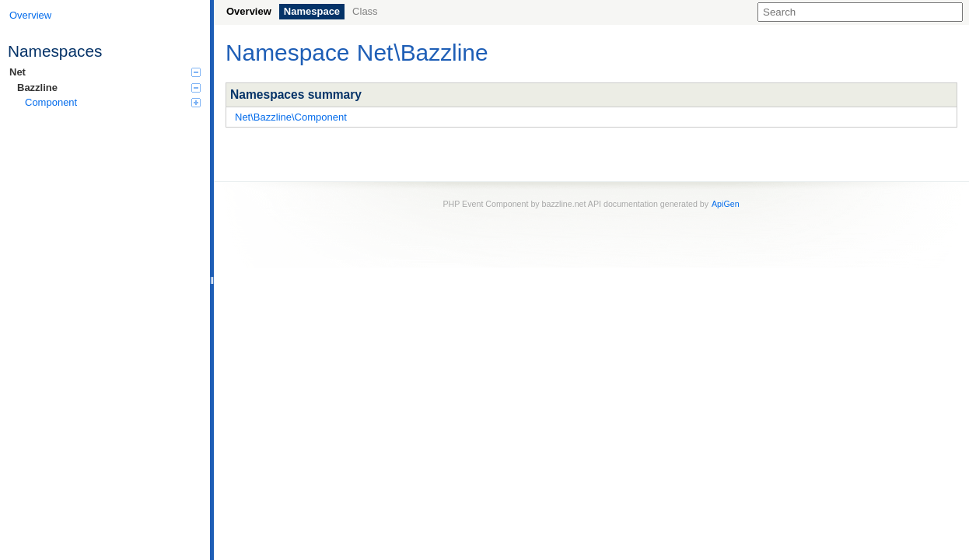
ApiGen (726, 204)
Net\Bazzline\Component (291, 117)
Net (105, 72)
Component (113, 102)
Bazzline (109, 87)
